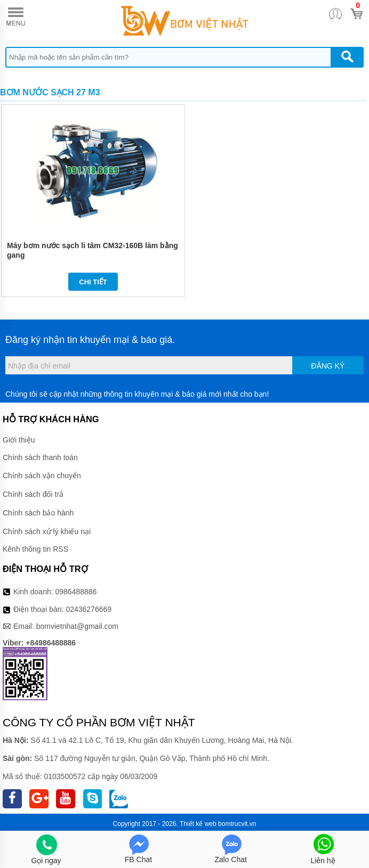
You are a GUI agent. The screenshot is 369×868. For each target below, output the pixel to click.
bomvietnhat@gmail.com (77, 626)
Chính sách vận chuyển (42, 476)
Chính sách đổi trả (33, 494)
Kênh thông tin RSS (35, 549)
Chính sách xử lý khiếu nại (47, 531)
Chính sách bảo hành (38, 513)
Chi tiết (93, 282)
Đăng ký (328, 366)
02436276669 (89, 609)
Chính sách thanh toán (40, 457)
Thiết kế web (198, 824)
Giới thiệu (19, 440)
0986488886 (76, 592)
